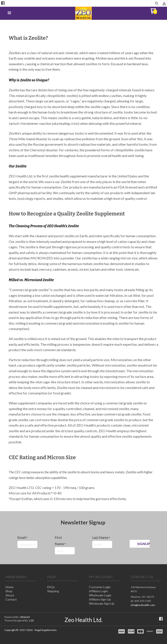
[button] (157, 3)
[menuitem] (21, 587)
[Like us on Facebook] (3, 3)
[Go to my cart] (154, 13)
